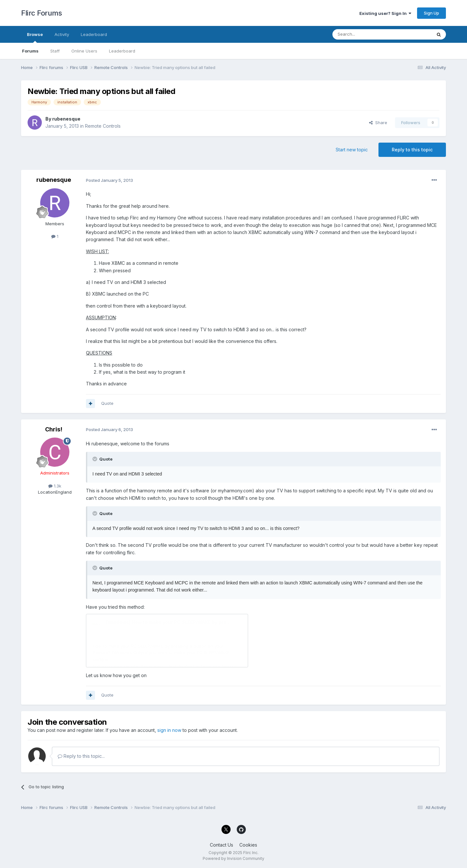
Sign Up (431, 13)
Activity (62, 34)
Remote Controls (103, 126)
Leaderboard (122, 51)
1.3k (55, 486)
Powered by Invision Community (233, 858)
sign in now (169, 730)
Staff (55, 51)
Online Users (84, 51)
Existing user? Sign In (385, 13)
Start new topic (352, 150)
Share (378, 123)
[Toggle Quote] (95, 459)
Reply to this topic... (81, 756)
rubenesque (66, 119)
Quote (107, 403)
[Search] (365, 34)
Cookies (248, 845)
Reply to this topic (412, 150)
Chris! (54, 429)
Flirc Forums (41, 13)
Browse (35, 37)
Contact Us (222, 845)
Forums (30, 51)
